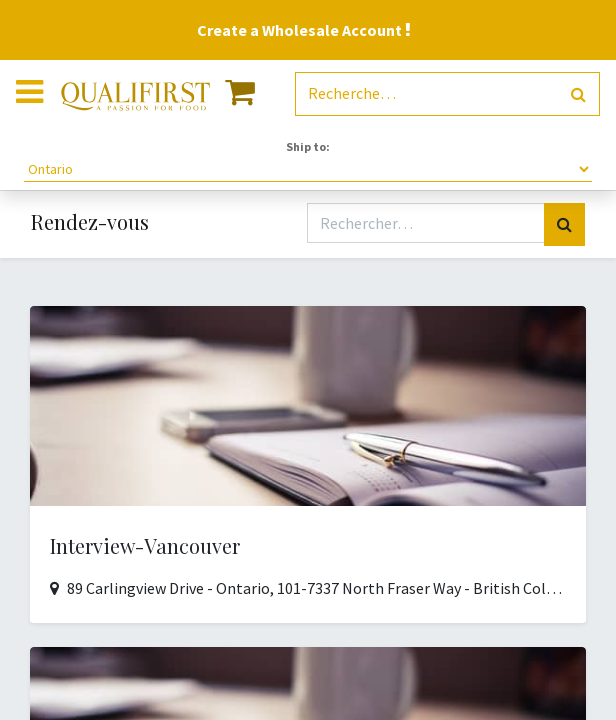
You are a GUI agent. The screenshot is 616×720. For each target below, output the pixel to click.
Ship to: (308, 146)
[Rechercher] (578, 94)
